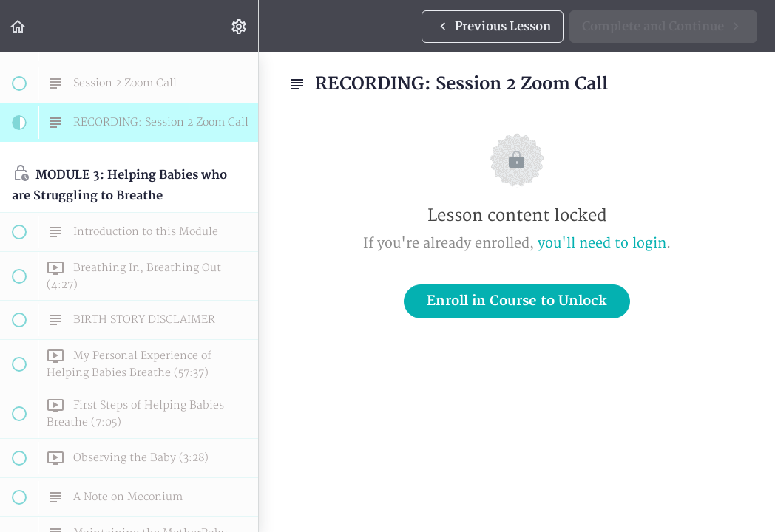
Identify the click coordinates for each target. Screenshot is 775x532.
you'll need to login (602, 243)
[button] (18, 26)
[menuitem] (240, 26)
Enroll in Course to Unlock (517, 301)
